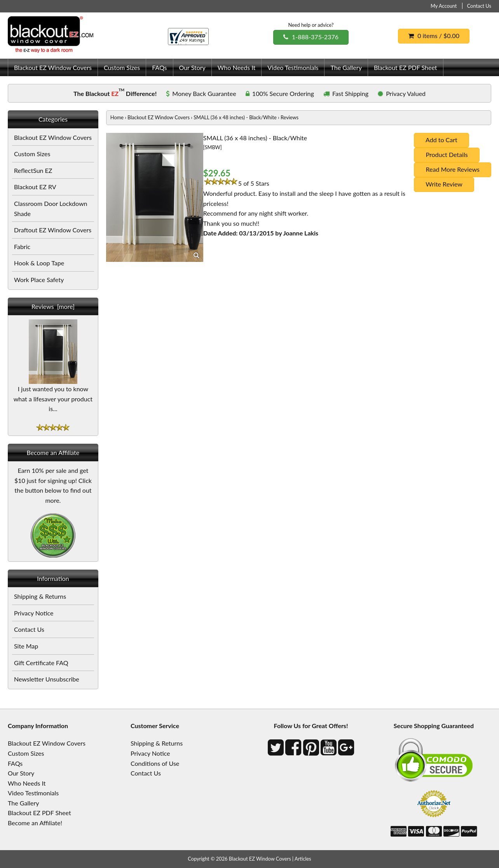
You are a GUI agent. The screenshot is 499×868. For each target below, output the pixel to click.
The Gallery (346, 67)
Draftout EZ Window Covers (53, 230)
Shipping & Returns (40, 596)
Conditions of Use (155, 763)
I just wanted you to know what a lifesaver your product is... (53, 395)
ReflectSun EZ (33, 170)
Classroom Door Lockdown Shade (51, 208)
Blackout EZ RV (35, 187)
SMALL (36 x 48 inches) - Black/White (235, 117)
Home (117, 117)
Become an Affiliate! (35, 823)
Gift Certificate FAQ (41, 663)
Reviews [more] (53, 306)
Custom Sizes (122, 67)
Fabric (22, 247)
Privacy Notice (34, 613)
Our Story (192, 67)
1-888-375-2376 (311, 37)
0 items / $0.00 (434, 36)
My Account (444, 6)
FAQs (159, 67)
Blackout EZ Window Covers (53, 67)
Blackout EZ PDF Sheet (406, 67)
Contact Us (479, 6)
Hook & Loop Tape (39, 263)
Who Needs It (236, 67)
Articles (303, 859)
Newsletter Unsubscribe (47, 679)
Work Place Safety (39, 280)
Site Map (26, 646)
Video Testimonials (293, 67)
